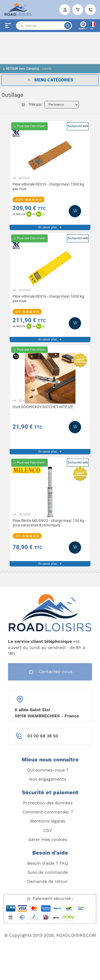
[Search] (44, 26)
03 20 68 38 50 (43, 736)
